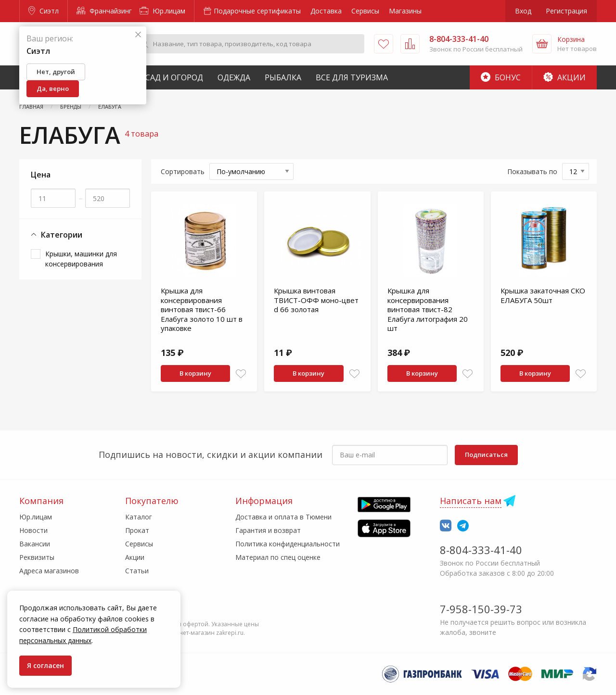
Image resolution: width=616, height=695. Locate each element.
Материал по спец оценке (278, 557)
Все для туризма (352, 77)
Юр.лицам (162, 11)
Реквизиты (37, 557)
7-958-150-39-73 (481, 609)
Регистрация (566, 11)
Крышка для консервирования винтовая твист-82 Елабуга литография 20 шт (428, 309)
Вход (523, 11)
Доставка (326, 11)
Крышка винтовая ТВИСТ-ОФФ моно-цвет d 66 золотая (316, 300)
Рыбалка (283, 77)
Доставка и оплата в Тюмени (283, 517)
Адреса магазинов (49, 571)
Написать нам (471, 501)
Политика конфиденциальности (288, 544)
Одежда (234, 77)
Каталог (139, 517)
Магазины (405, 11)
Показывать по (532, 171)
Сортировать (183, 171)
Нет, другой (56, 72)
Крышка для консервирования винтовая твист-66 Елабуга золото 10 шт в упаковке (202, 309)
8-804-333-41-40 (481, 550)
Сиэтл (44, 11)
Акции (565, 77)
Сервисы (365, 11)
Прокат (137, 530)
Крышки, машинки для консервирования (81, 259)
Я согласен (45, 665)
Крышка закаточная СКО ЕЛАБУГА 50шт (543, 295)
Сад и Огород (174, 77)
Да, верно (53, 88)
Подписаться (486, 455)
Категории (57, 235)
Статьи (137, 571)
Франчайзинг (104, 11)
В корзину (195, 373)
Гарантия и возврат (268, 530)
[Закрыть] (138, 35)
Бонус (501, 77)
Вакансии (35, 544)
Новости (33, 530)
